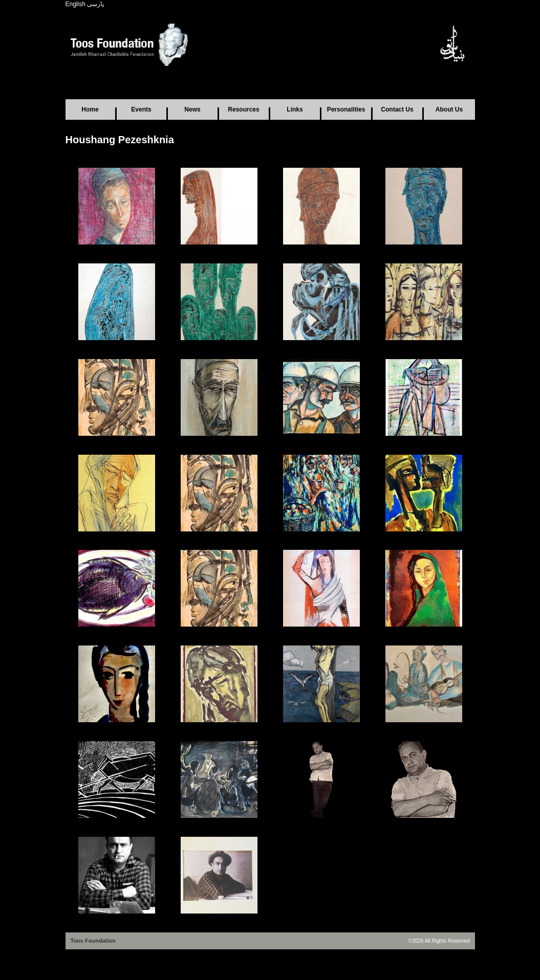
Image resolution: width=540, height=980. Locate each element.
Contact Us (397, 109)
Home (90, 109)
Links (295, 109)
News (192, 109)
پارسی (95, 4)
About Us (449, 109)
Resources (243, 109)
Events (141, 109)
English (75, 4)
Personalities (346, 109)
